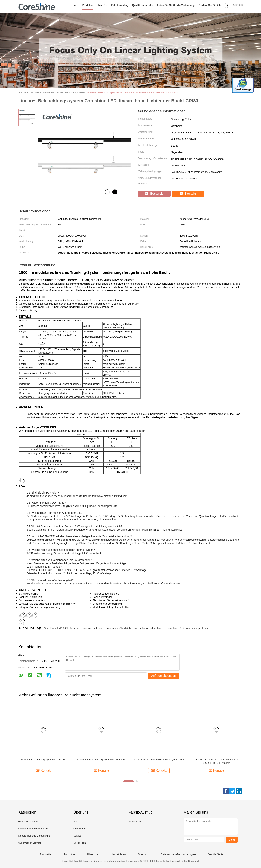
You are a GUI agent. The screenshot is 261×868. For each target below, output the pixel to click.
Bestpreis (154, 194)
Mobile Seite (216, 854)
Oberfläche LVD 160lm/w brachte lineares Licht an (73, 628)
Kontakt (188, 194)
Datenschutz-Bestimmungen (178, 854)
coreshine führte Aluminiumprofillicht (188, 628)
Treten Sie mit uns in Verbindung (176, 5)
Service (77, 836)
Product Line (135, 821)
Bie (75, 821)
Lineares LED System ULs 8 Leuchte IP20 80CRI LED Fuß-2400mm (216, 761)
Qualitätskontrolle (142, 5)
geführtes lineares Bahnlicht (33, 829)
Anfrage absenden (164, 676)
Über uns (102, 5)
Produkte (88, 5)
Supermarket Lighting (30, 843)
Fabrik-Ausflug (120, 5)
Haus (76, 5)
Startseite (45, 854)
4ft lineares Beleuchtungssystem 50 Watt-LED (101, 760)
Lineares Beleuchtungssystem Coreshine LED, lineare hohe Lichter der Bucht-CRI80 (134, 92)
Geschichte (79, 829)
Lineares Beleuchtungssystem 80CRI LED (44, 760)
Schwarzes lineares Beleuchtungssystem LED (159, 760)
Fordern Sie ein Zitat (210, 5)
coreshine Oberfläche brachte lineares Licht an (134, 628)
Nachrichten (118, 854)
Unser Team (80, 843)
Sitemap (143, 854)
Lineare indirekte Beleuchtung (34, 836)
